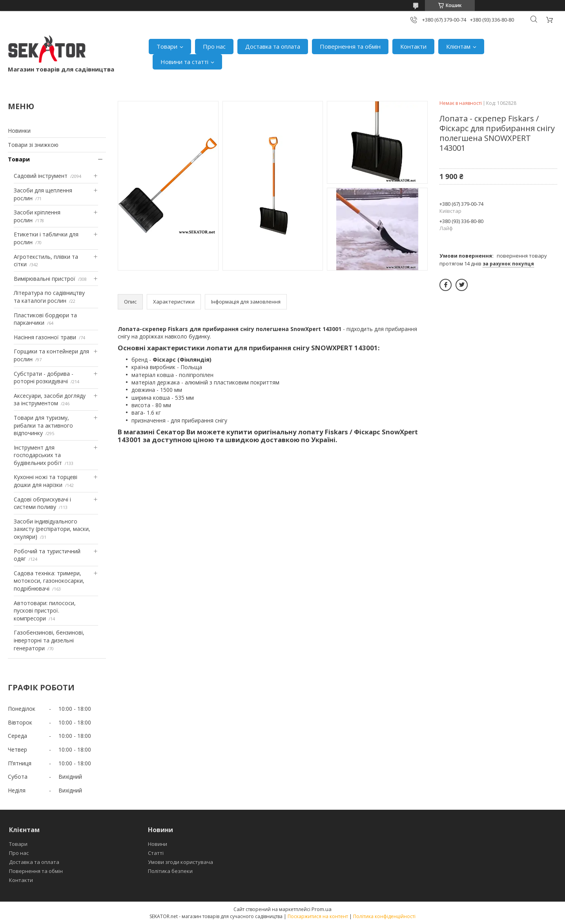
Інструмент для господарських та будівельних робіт (38, 455)
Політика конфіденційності (384, 916)
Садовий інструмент (41, 176)
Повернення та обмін (350, 46)
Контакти (413, 46)
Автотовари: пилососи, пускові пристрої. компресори (45, 611)
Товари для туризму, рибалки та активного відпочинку (43, 425)
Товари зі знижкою (33, 145)
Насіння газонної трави (45, 337)
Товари (167, 46)
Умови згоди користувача (180, 862)
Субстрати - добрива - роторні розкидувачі (44, 378)
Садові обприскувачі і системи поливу (42, 503)
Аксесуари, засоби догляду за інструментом (50, 400)
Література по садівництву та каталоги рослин (49, 297)
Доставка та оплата (273, 46)
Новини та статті (184, 62)
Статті (156, 853)
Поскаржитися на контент (318, 916)
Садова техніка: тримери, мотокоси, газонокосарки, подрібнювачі (49, 581)
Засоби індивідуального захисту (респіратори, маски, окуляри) (52, 529)
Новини (158, 844)
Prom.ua (322, 909)
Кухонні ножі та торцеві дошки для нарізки (46, 481)
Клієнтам (458, 46)
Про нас (214, 46)
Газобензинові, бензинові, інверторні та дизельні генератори (49, 640)
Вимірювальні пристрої (45, 279)
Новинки (19, 131)
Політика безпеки (170, 871)
